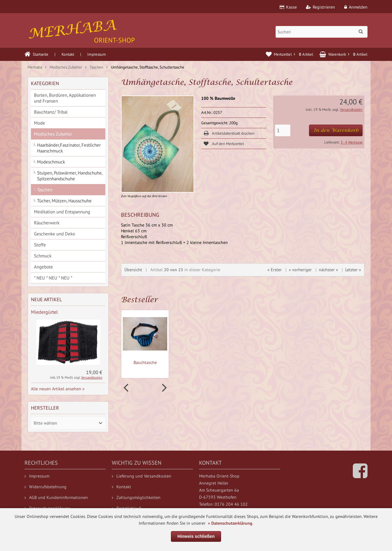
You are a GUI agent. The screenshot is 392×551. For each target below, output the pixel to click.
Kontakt (68, 54)
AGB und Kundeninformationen (56, 497)
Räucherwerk (47, 223)
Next (164, 388)
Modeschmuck (51, 162)
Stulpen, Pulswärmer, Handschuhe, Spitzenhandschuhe (70, 176)
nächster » (328, 270)
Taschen (45, 190)
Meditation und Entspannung (62, 212)
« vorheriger (300, 270)
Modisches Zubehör (53, 134)
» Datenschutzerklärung (230, 523)
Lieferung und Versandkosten (141, 476)
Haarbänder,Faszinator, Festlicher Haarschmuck (69, 148)
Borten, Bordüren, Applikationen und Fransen (65, 98)
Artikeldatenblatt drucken (233, 133)
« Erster (275, 270)
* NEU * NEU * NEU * (53, 278)
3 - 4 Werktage (352, 142)
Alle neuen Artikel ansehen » (58, 389)
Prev (127, 388)
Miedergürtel (44, 312)
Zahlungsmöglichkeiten (136, 497)
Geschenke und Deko (55, 234)
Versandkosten (351, 109)
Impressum (97, 54)
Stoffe (40, 245)
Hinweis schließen (196, 536)
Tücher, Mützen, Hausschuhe (64, 201)
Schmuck (43, 256)
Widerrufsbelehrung (45, 487)
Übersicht (133, 270)
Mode (40, 123)
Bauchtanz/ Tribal (51, 112)
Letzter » (353, 270)
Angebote (43, 267)
